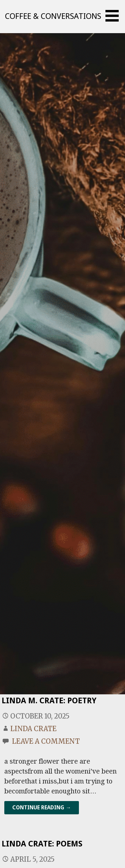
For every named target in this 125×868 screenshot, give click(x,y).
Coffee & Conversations (53, 16)
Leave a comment (46, 741)
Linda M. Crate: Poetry (49, 701)
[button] (114, 16)
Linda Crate (33, 729)
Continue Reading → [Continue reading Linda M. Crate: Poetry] (42, 808)
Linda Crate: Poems (42, 844)
